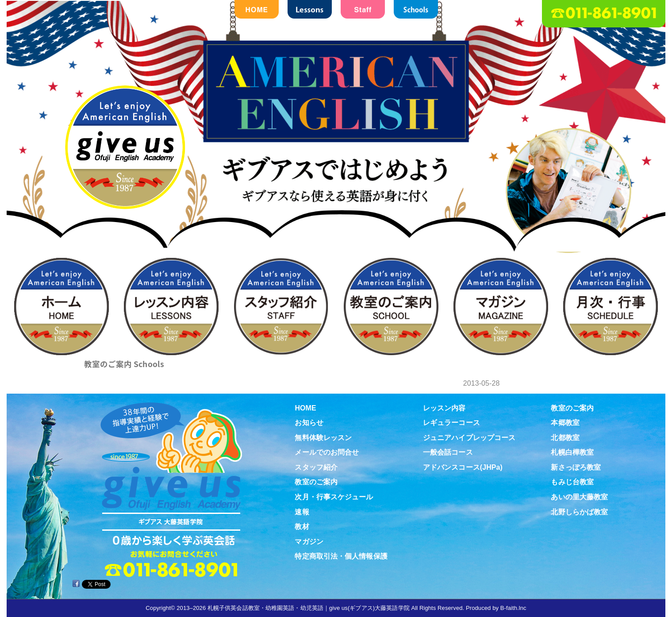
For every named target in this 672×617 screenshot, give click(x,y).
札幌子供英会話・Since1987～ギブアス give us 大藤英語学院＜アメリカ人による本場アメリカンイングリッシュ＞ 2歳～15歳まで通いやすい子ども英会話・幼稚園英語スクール (336, 159)
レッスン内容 (444, 408)
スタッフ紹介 (316, 467)
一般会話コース (448, 452)
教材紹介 (646, 368)
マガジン (309, 542)
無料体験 (646, 287)
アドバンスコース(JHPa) (463, 467)
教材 (302, 527)
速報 (302, 512)
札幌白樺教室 (572, 452)
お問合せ (646, 207)
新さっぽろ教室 (576, 467)
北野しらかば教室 (579, 512)
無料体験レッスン (323, 438)
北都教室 (565, 438)
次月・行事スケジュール (334, 497)
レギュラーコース (451, 423)
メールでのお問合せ (327, 452)
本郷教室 (565, 423)
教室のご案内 (124, 364)
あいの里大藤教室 (579, 497)
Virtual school (646, 448)
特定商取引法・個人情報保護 (341, 556)
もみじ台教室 (572, 482)
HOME (305, 408)
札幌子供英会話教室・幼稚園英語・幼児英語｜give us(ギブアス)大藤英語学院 (309, 608)
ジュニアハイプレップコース (469, 438)
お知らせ (309, 423)
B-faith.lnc (513, 608)
